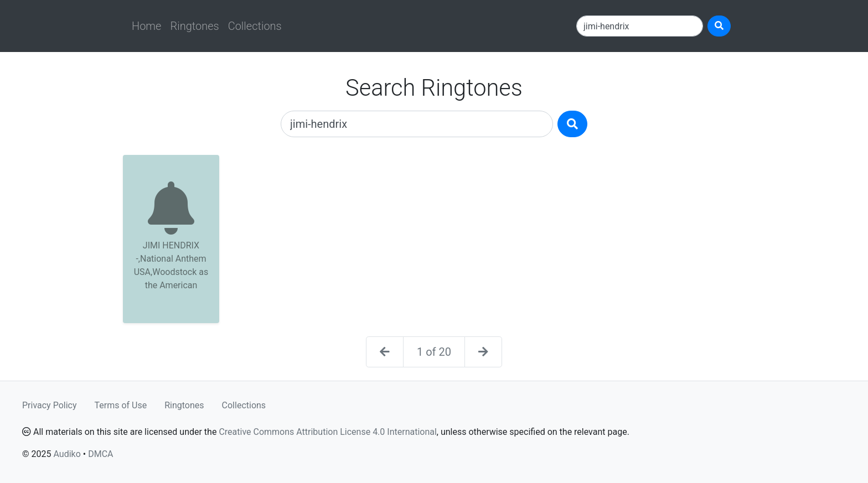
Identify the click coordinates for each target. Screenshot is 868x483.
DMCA (100, 454)
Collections (255, 26)
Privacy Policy (50, 405)
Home (146, 26)
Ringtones (194, 26)
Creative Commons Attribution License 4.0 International (327, 432)
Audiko (67, 454)
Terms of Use (121, 405)
